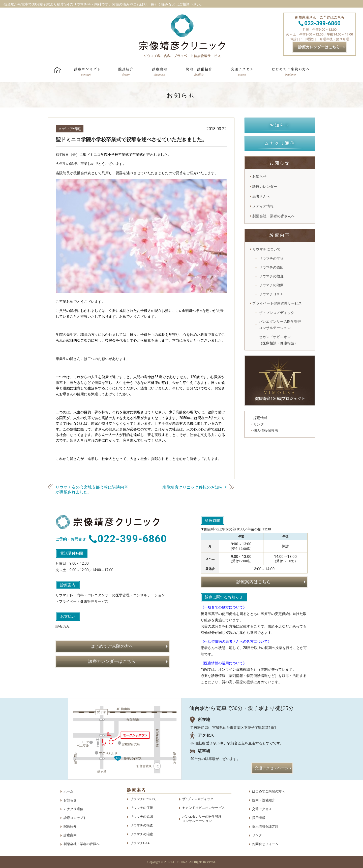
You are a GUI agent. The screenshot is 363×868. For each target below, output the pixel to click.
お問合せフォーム (265, 844)
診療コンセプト (75, 818)
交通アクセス (262, 809)
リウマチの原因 (271, 267)
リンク (257, 835)
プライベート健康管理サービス (279, 303)
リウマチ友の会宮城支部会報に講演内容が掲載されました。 (92, 490)
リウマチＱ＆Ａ (271, 294)
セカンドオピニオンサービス (204, 808)
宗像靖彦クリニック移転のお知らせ (195, 487)
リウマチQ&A (140, 843)
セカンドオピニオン (278, 341)
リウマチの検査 (271, 276)
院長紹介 (70, 826)
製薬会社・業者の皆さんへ (274, 216)
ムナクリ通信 (73, 809)
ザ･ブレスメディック (198, 799)
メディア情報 (70, 129)
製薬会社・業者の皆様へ (82, 844)
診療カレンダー (265, 187)
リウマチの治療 (271, 285)
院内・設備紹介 (264, 800)
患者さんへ (261, 196)
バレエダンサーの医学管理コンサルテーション (280, 325)
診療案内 (70, 835)
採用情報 (259, 818)
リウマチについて (266, 249)
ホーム (68, 791)
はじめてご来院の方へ (268, 791)
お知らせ (259, 176)
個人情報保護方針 (265, 826)
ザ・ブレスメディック (277, 313)
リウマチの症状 (271, 259)
